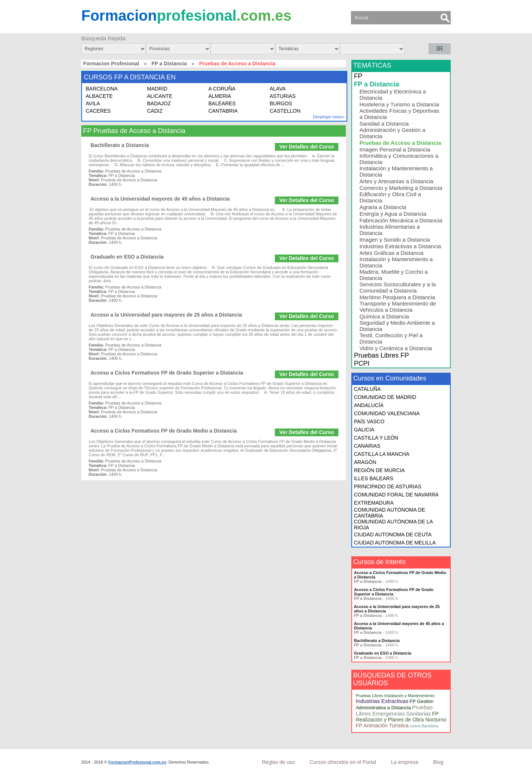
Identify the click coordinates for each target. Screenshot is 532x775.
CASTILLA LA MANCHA (382, 454)
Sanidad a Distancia (384, 124)
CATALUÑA (367, 389)
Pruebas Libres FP (381, 355)
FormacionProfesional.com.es (137, 762)
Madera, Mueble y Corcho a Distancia (394, 275)
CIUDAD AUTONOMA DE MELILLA (395, 543)
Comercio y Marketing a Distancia (401, 188)
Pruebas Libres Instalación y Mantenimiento (395, 696)
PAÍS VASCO (369, 421)
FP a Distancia (169, 64)
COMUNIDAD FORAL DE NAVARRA (396, 495)
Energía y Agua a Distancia (393, 214)
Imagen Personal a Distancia (395, 149)
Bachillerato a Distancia (120, 145)
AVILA (93, 103)
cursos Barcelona (424, 726)
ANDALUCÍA (369, 405)
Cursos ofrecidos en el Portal (343, 762)
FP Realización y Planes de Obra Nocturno (401, 717)
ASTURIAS (283, 96)
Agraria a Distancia (383, 207)
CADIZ (155, 111)
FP (358, 76)
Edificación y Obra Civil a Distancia (390, 197)
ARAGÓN (365, 462)
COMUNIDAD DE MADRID (385, 397)
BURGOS (281, 103)
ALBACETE (99, 96)
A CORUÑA (222, 89)
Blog (438, 762)
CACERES (98, 111)
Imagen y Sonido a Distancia (395, 240)
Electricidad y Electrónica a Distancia (393, 95)
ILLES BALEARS (374, 478)
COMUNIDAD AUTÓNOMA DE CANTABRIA (390, 513)
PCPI (362, 363)
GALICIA (364, 430)
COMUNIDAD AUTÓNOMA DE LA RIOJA (393, 525)
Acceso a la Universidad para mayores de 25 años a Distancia (166, 315)
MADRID (157, 89)
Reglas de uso (279, 762)
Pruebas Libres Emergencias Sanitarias (394, 710)
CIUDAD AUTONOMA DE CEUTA (393, 535)
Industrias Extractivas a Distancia (400, 246)
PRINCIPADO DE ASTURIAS (388, 486)
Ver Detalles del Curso (307, 147)
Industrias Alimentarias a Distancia (390, 230)
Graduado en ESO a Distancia (127, 257)
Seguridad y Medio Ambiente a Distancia (397, 326)
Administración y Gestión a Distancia (392, 133)
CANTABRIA (223, 111)
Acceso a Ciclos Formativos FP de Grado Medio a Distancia (164, 431)
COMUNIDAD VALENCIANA (387, 413)
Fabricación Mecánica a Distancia (401, 220)
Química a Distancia (384, 316)
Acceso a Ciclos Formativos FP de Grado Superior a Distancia (167, 373)
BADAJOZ (159, 103)
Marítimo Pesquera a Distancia (397, 297)
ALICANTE (160, 96)
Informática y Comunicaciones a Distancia (399, 159)
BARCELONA (102, 89)
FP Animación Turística (382, 726)
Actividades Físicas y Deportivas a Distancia (399, 114)
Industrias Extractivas (382, 701)
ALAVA (278, 89)
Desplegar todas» (329, 117)
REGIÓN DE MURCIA (379, 470)
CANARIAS (367, 446)
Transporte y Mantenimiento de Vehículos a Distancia (398, 307)
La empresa (405, 762)
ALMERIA (220, 96)
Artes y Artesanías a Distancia (396, 181)
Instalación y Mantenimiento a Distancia (396, 171)
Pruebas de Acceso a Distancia (400, 143)
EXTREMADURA (374, 503)
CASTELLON (285, 111)
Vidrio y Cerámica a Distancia (396, 348)
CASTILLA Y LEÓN (376, 438)
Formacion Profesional (111, 64)
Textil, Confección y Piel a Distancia (391, 338)
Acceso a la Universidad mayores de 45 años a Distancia (160, 199)
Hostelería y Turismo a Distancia (399, 104)
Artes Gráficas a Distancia (391, 253)
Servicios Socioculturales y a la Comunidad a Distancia (398, 287)
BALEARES (222, 103)
